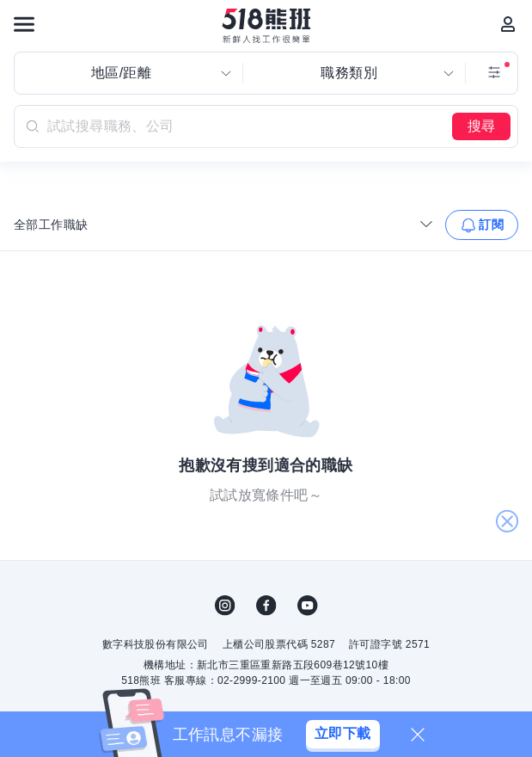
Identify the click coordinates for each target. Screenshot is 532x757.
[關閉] (418, 735)
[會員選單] (508, 24)
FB (266, 606)
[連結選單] (24, 24)
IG (225, 606)
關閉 (507, 522)
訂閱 (491, 225)
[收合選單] (426, 224)
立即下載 (343, 733)
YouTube (308, 606)
